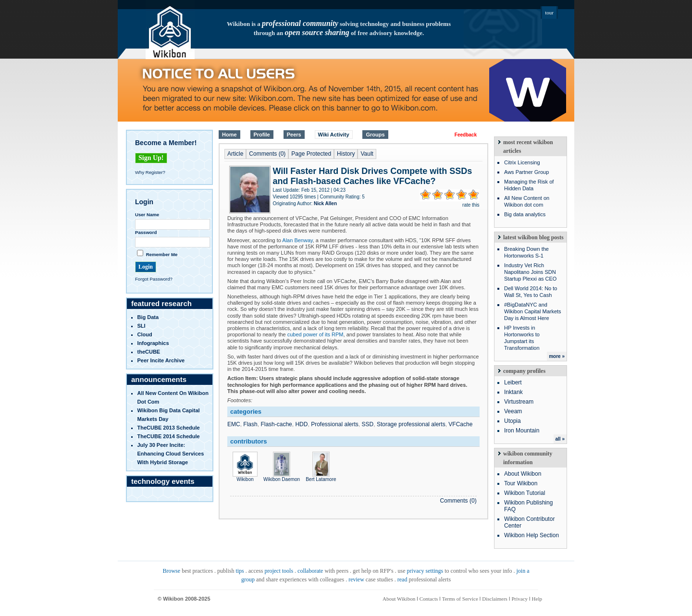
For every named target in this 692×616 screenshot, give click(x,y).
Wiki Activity (334, 135)
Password (146, 232)
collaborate (310, 571)
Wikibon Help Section (531, 535)
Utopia (513, 421)
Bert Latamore (321, 477)
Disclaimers (495, 599)
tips (240, 571)
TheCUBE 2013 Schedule (169, 428)
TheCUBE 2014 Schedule (169, 436)
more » (557, 356)
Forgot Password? (154, 279)
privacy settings (425, 571)
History (346, 154)
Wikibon (245, 477)
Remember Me (162, 254)
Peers (294, 135)
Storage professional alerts (411, 424)
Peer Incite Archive (161, 360)
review (356, 579)
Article (235, 154)
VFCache (460, 424)
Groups (375, 135)
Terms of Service (460, 599)
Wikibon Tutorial (525, 493)
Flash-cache (276, 424)
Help (537, 599)
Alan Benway (297, 240)
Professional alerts (335, 424)
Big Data (148, 317)
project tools (279, 571)
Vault (367, 154)
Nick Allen (325, 203)
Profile (262, 135)
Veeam (513, 411)
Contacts (429, 599)
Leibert (513, 382)
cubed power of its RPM (315, 334)
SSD (368, 424)
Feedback (466, 135)
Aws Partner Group (526, 172)
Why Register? (150, 172)
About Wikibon (523, 474)
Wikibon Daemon (282, 477)
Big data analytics (525, 214)
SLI (142, 326)
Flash (250, 424)
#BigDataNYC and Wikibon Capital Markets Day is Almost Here (533, 311)
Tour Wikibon (521, 483)
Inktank (513, 392)
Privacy (519, 599)
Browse (171, 571)
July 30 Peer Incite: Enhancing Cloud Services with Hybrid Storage (171, 454)
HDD (301, 424)
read (402, 579)
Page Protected (311, 154)
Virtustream (519, 402)
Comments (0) (267, 154)
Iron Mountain (522, 431)
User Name (147, 215)
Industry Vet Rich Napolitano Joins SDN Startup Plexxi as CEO (530, 272)
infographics (153, 343)
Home (229, 135)
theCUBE (149, 352)
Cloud (145, 334)
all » (560, 439)
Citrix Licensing (522, 162)
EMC (234, 424)
